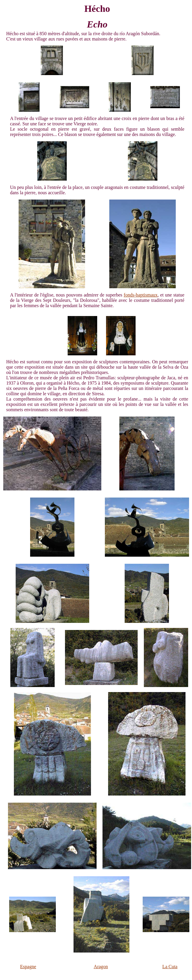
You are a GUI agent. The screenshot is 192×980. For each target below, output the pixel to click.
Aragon (101, 967)
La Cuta (170, 967)
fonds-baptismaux (141, 295)
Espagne (28, 967)
